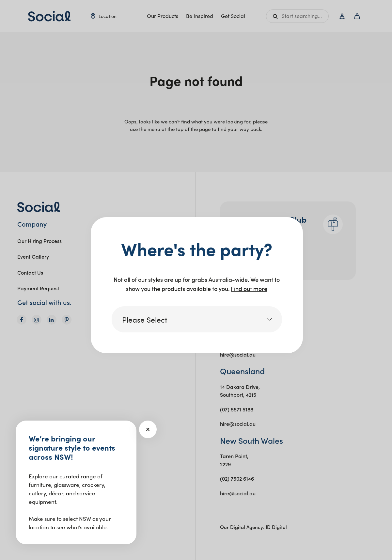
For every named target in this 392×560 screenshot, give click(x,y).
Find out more (249, 288)
